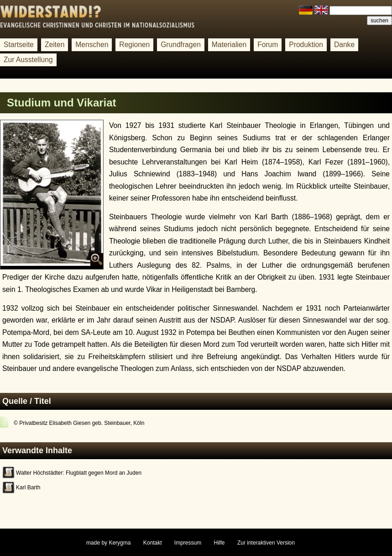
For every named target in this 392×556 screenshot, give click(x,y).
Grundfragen (181, 45)
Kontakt (153, 543)
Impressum (188, 543)
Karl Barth (28, 487)
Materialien (229, 45)
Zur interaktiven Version (266, 543)
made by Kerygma (108, 543)
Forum (268, 45)
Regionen (134, 45)
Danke (344, 45)
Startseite (19, 45)
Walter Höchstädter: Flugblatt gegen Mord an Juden (79, 473)
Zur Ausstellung (28, 60)
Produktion (306, 45)
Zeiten (55, 45)
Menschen (92, 45)
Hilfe (220, 543)
